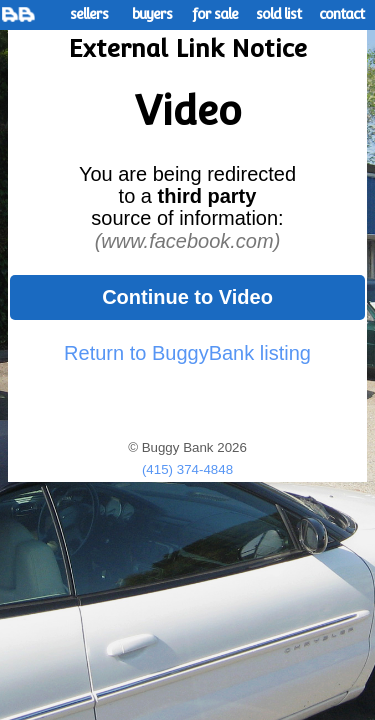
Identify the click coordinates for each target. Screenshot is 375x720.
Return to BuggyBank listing (187, 353)
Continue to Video (187, 297)
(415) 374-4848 (187, 469)
